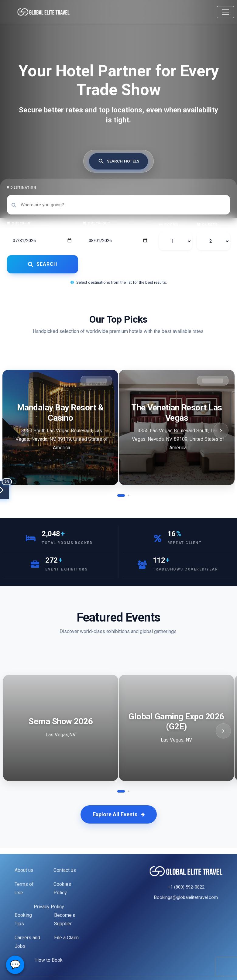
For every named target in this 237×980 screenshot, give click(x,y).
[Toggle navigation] (225, 12)
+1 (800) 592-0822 (186, 887)
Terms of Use (24, 888)
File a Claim (66, 938)
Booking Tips (23, 919)
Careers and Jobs (27, 942)
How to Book (49, 960)
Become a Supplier (65, 919)
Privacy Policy (49, 907)
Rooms (169, 225)
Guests (208, 225)
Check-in (19, 223)
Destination (22, 188)
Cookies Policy (62, 888)
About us (24, 870)
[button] (121, 495)
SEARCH (43, 264)
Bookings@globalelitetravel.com (186, 897)
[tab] (119, 161)
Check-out (97, 223)
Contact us (65, 870)
